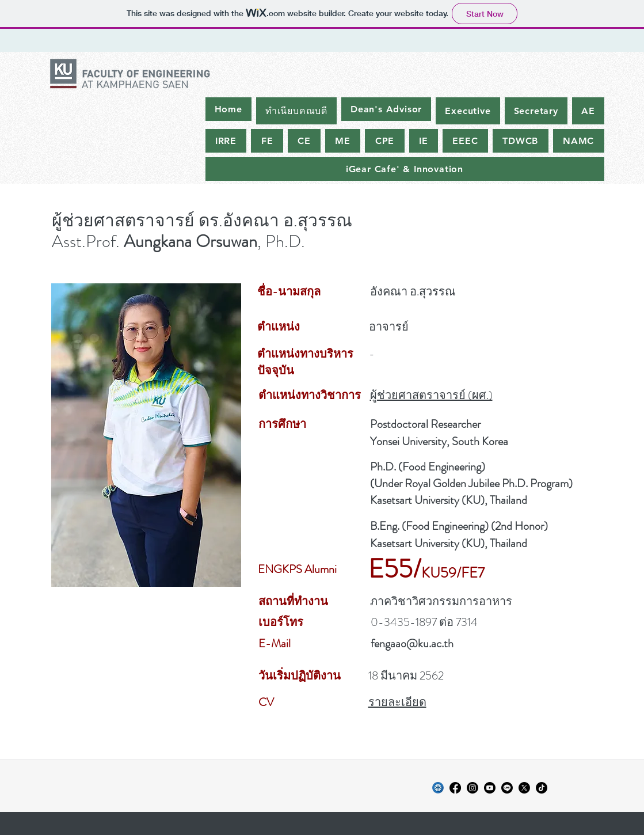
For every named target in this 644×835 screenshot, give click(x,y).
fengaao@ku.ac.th (412, 644)
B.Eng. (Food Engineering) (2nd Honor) (459, 526)
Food (414, 467)
